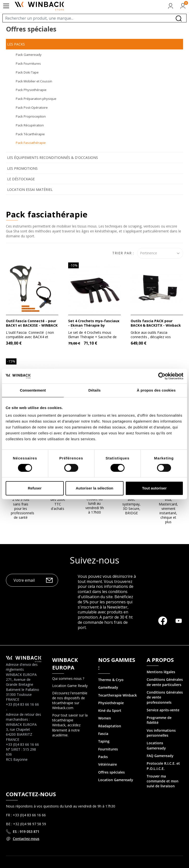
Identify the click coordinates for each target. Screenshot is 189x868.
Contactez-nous (26, 839)
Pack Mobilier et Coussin (34, 81)
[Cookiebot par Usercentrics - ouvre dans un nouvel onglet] (162, 376)
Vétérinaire (108, 764)
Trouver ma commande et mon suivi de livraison (163, 781)
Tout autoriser (154, 488)
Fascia (103, 734)
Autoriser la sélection (95, 488)
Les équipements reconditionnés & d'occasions (53, 158)
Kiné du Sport (110, 710)
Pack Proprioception (31, 116)
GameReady (108, 687)
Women (105, 718)
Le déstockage (21, 179)
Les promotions (22, 168)
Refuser (35, 488)
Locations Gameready (156, 745)
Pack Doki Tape (27, 72)
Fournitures (108, 749)
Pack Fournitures (28, 63)
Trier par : (123, 253)
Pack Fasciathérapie (31, 143)
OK (49, 580)
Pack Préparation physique (36, 99)
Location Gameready (116, 780)
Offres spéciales (111, 772)
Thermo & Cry (110, 680)
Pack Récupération (30, 125)
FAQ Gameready (160, 756)
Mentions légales (161, 672)
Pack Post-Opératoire (32, 107)
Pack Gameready (29, 55)
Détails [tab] (94, 390)
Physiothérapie (111, 703)
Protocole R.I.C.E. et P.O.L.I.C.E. (163, 766)
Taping (104, 741)
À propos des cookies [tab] (156, 390)
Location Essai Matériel (30, 190)
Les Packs (16, 44)
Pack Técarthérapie (30, 134)
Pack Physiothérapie (31, 90)
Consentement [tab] (33, 390)
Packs (103, 757)
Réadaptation (110, 726)
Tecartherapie (110, 695)
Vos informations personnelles (161, 733)
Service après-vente (163, 710)
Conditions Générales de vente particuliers (165, 682)
